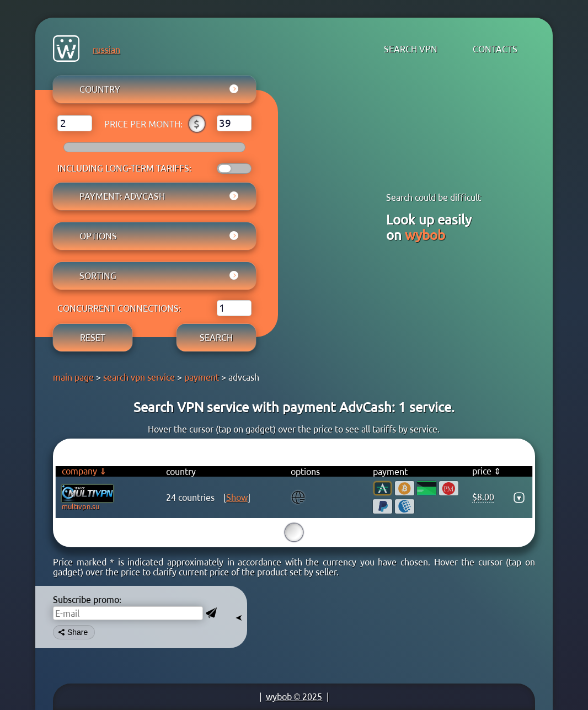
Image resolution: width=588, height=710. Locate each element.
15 (294, 532)
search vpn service (139, 377)
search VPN (411, 49)
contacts (495, 49)
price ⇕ (487, 471)
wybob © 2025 (294, 697)
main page (73, 377)
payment (202, 377)
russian (106, 50)
